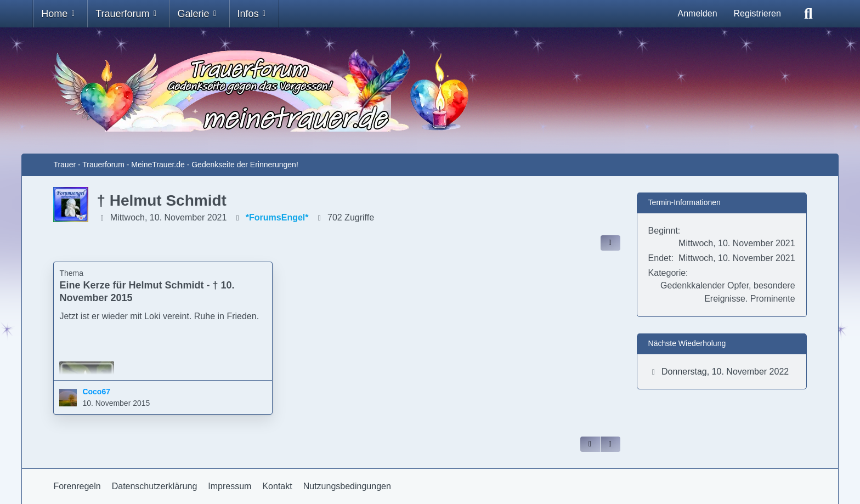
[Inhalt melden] (610, 444)
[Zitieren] (590, 444)
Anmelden (697, 13)
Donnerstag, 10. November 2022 (725, 372)
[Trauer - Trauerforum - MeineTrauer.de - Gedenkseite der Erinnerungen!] (430, 90)
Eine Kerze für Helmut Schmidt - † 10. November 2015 (147, 291)
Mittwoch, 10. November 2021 (169, 217)
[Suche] (808, 14)
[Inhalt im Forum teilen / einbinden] (610, 243)
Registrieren (757, 13)
